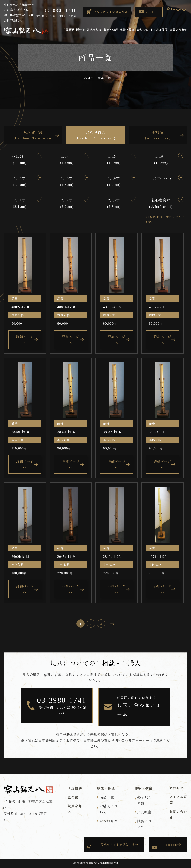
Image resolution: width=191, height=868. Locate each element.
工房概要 (68, 30)
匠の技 (81, 30)
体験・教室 (127, 30)
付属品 (158, 135)
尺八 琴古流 (95, 135)
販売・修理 (111, 30)
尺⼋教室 (144, 812)
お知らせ (142, 30)
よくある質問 (159, 30)
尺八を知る (94, 30)
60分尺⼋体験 (144, 800)
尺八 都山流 (33, 135)
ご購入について (109, 809)
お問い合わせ (178, 30)
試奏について (144, 824)
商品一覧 (107, 797)
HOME (88, 78)
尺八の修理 (109, 821)
